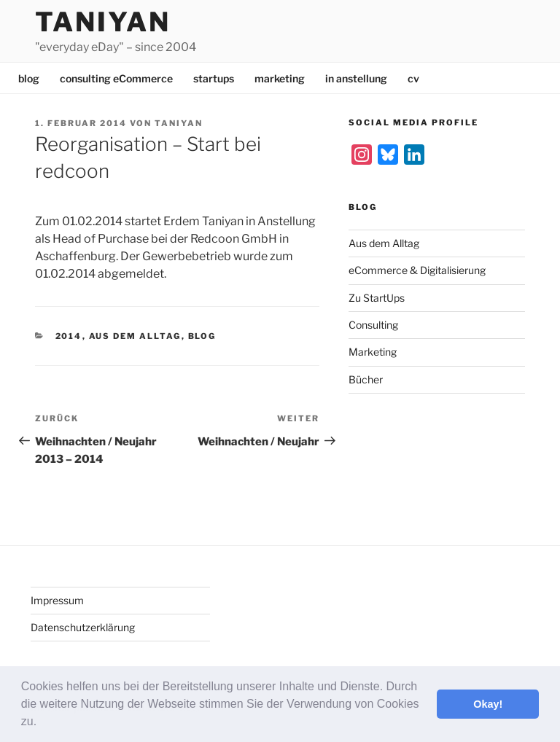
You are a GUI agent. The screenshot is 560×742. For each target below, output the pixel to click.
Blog (202, 336)
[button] (42, 723)
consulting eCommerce (116, 78)
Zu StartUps (377, 298)
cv (413, 78)
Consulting (373, 325)
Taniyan (103, 22)
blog (29, 78)
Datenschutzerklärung (83, 627)
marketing (280, 78)
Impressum (57, 600)
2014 (69, 336)
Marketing (373, 352)
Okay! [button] (488, 704)
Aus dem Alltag (135, 336)
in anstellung (356, 78)
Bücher (366, 379)
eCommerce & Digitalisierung (417, 270)
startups (214, 78)
